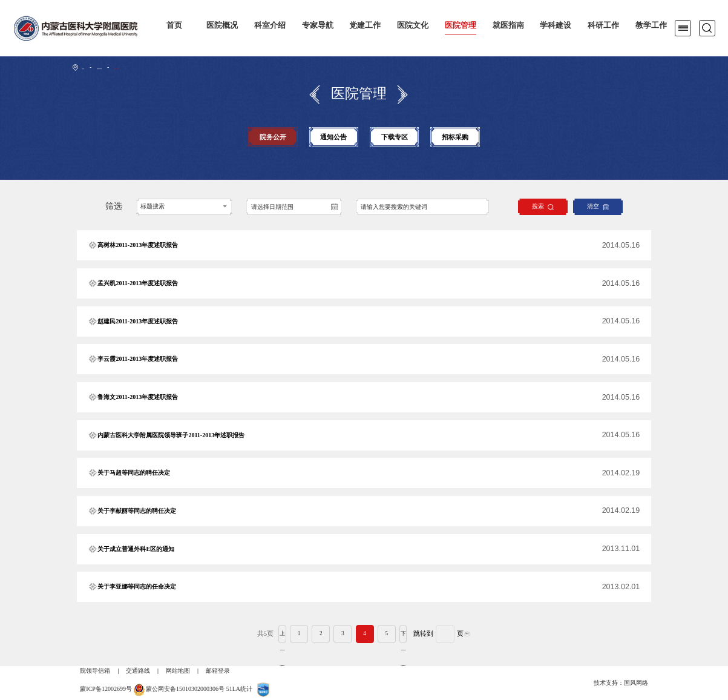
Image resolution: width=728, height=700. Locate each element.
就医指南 (508, 25)
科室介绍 (270, 25)
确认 (490, 634)
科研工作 (603, 25)
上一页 (260, 634)
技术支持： (609, 683)
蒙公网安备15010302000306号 (185, 689)
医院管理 (461, 25)
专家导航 (318, 25)
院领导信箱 (95, 671)
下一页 (404, 634)
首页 (174, 25)
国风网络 (636, 683)
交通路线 (138, 671)
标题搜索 (152, 206)
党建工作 (365, 25)
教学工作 (651, 25)
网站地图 (178, 671)
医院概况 (222, 25)
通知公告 (333, 137)
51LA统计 (239, 689)
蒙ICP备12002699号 (106, 689)
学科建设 (556, 25)
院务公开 (156, 67)
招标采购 (455, 137)
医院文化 (413, 25)
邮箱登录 (218, 671)
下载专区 (395, 137)
